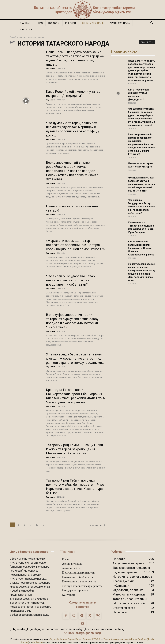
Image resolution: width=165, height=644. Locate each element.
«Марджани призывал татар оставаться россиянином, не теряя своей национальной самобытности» (75, 245)
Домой (13, 37)
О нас (39, 23)
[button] (152, 23)
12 (37, 525)
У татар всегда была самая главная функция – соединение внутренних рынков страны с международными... (75, 358)
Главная (25, 23)
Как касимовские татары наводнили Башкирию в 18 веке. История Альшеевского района (141, 248)
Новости (54, 23)
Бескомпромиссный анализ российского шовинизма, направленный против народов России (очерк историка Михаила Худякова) (72, 171)
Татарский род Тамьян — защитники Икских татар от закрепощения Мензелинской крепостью (74, 449)
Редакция (51, 68)
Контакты (26, 29)
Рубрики (71, 23)
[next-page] (44, 525)
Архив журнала (120, 23)
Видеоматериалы (93, 23)
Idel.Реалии (37, 642)
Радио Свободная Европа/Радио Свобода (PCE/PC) (75, 639)
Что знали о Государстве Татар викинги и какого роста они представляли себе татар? (70, 280)
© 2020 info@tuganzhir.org (83, 633)
